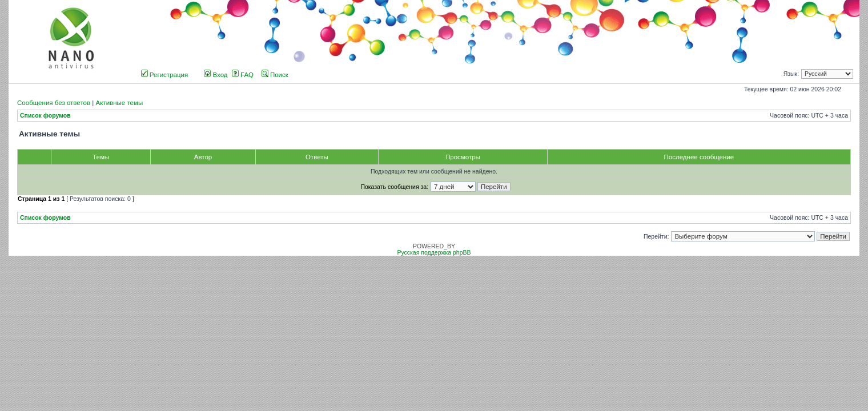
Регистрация (165, 75)
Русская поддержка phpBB (434, 253)
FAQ (243, 75)
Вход (216, 75)
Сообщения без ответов (54, 103)
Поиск (275, 75)
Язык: (791, 74)
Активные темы (119, 103)
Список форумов (45, 116)
